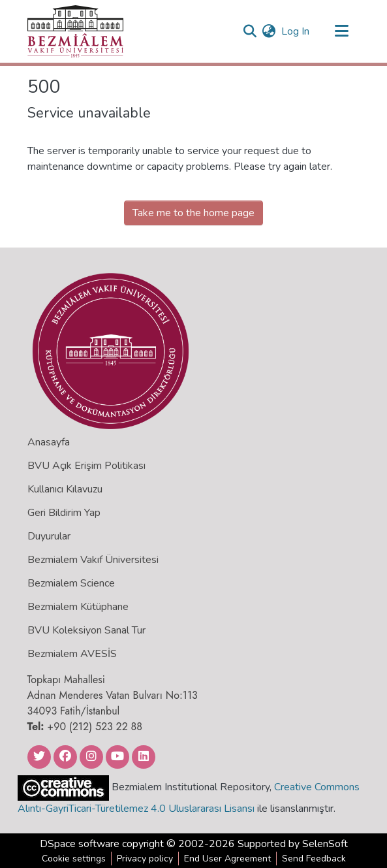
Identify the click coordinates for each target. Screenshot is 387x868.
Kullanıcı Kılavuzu (65, 489)
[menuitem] (269, 31)
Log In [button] (296, 31)
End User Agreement (227, 859)
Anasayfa (49, 442)
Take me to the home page (193, 213)
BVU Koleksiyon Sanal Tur (86, 630)
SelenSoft (325, 844)
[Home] (75, 31)
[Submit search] (250, 31)
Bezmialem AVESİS (72, 654)
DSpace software (80, 844)
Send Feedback (314, 859)
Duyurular (49, 536)
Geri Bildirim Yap (64, 513)
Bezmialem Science (71, 583)
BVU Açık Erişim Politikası (86, 466)
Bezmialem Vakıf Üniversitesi (93, 560)
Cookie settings (74, 859)
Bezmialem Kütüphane (78, 607)
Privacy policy (145, 859)
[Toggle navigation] (342, 31)
